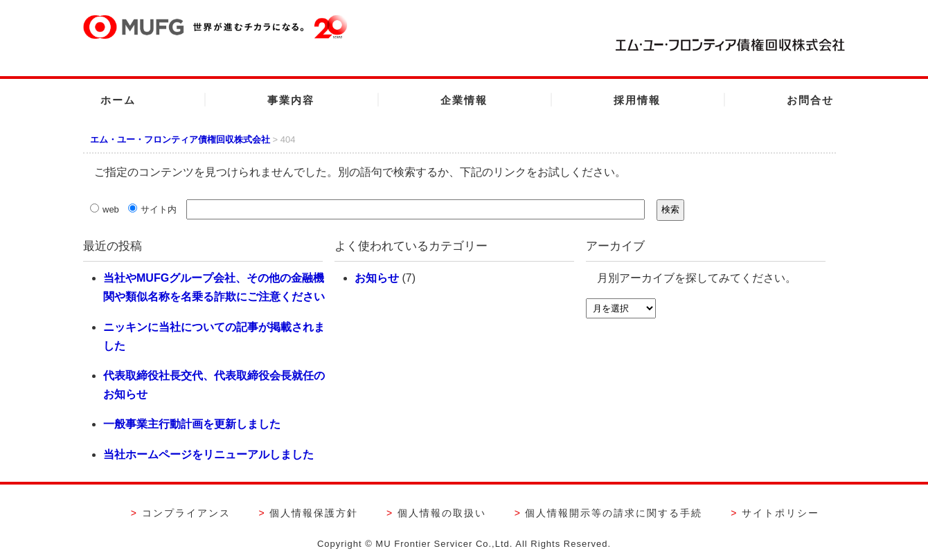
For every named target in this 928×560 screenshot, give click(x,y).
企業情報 (464, 100)
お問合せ (810, 100)
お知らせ (377, 278)
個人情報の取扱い (442, 513)
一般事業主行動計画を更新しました (192, 424)
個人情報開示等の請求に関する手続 (614, 513)
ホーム (118, 100)
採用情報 (637, 100)
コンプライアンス (186, 513)
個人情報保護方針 (314, 513)
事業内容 (291, 100)
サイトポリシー (780, 513)
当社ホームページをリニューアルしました (208, 454)
